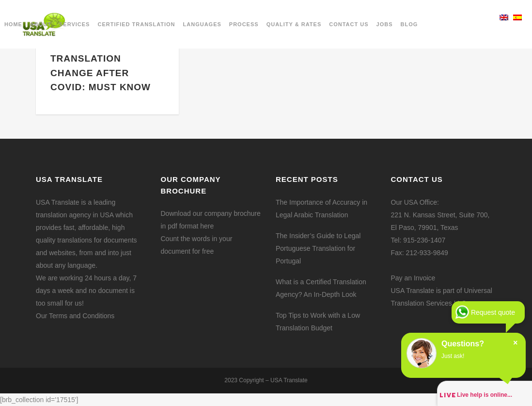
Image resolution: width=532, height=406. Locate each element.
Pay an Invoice (413, 278)
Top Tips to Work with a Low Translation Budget (318, 322)
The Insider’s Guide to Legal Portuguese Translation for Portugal (318, 248)
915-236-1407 (424, 240)
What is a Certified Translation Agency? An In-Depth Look (321, 288)
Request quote (493, 312)
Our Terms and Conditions (75, 316)
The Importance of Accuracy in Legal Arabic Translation (321, 209)
